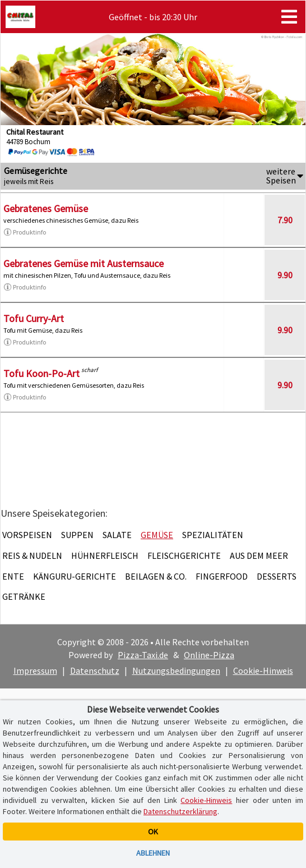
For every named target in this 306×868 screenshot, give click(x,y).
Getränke (24, 596)
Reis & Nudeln (32, 555)
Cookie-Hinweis (263, 670)
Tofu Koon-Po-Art (41, 373)
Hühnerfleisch (105, 555)
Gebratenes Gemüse (46, 208)
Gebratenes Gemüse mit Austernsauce (84, 263)
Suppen (77, 535)
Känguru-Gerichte (75, 576)
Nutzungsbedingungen (176, 670)
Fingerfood (222, 576)
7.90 (285, 220)
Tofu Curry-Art (34, 318)
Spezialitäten (213, 535)
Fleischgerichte (184, 555)
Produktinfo (25, 232)
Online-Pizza (209, 655)
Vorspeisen (27, 535)
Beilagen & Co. (156, 576)
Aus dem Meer (259, 555)
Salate (117, 535)
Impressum (35, 670)
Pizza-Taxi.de (143, 655)
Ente (13, 576)
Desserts (277, 576)
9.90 (285, 275)
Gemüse (157, 535)
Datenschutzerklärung (180, 811)
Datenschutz (95, 670)
